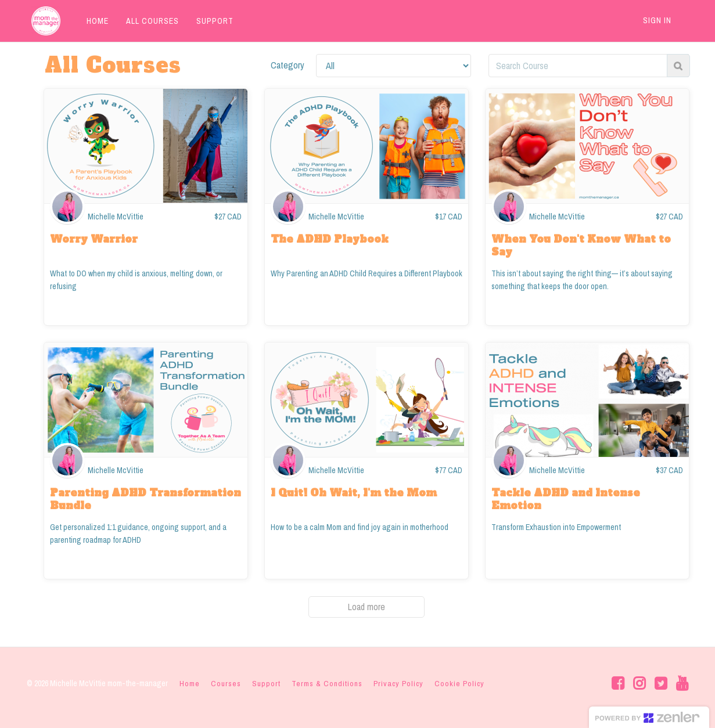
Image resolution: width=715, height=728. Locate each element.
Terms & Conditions (327, 683)
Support (266, 683)
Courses (226, 683)
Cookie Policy (459, 683)
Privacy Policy (398, 683)
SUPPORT (210, 21)
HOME (93, 21)
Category (288, 65)
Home (190, 683)
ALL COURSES (148, 21)
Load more (367, 607)
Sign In (657, 20)
